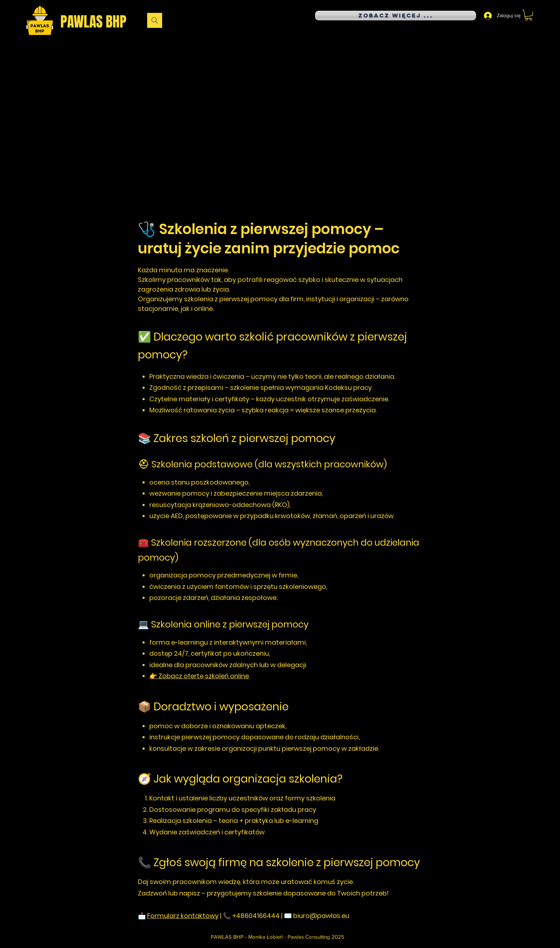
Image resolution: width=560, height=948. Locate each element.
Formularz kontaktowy (183, 916)
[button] (529, 15)
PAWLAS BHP (93, 22)
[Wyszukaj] (155, 20)
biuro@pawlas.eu (321, 916)
